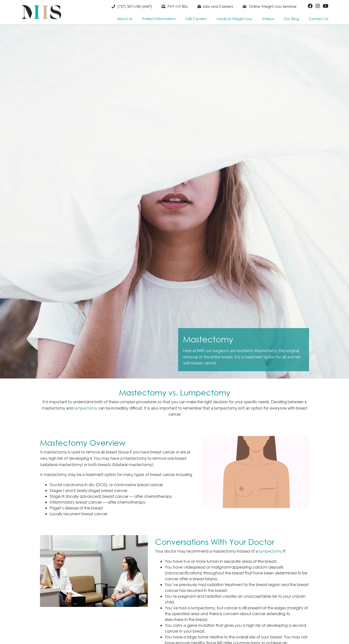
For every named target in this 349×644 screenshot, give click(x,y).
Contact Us (319, 19)
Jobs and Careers (215, 6)
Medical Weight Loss (234, 19)
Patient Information (159, 19)
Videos (268, 19)
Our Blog (291, 19)
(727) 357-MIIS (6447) (132, 6)
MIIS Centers (196, 19)
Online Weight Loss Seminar (270, 6)
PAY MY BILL (175, 6)
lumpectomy (86, 408)
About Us (125, 19)
